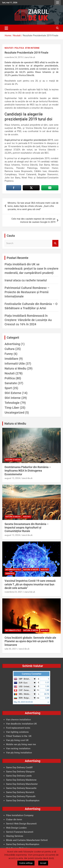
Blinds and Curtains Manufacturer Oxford (27, 840)
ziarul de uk (30, 57)
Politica (19, 48)
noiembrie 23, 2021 (14, 592)
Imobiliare (11, 359)
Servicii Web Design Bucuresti (21, 824)
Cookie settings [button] (26, 863)
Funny (9, 354)
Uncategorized (14, 413)
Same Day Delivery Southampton (23, 801)
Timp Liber (12, 408)
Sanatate (11, 383)
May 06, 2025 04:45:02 (23, 702)
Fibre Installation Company (20, 815)
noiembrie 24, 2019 (14, 57)
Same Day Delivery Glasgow (20, 772)
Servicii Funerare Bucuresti (20, 832)
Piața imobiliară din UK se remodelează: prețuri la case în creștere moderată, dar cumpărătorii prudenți (32, 269)
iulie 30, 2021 (11, 649)
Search (55, 243)
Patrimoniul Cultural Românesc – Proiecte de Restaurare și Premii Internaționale (27, 292)
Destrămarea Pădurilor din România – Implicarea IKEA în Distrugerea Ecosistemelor (28, 471)
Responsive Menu (58, 3)
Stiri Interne (32, 48)
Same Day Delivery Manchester (22, 784)
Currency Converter (32, 674)
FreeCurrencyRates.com (42, 705)
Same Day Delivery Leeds (19, 776)
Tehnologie (12, 403)
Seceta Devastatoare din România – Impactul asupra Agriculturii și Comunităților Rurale (27, 528)
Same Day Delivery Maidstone (21, 780)
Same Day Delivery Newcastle (21, 788)
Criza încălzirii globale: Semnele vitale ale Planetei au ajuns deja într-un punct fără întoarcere (30, 641)
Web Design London (16, 828)
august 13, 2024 (12, 478)
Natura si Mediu (15, 368)
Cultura (10, 349)
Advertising (12, 344)
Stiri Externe (13, 393)
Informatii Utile (15, 364)
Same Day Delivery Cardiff (19, 767)
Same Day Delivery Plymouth (21, 796)
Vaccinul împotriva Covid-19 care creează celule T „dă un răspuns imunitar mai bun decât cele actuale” (30, 584)
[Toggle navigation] (6, 28)
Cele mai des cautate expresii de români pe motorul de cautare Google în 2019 (33, 220)
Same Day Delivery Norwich (20, 792)
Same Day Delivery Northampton (23, 844)
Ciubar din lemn (14, 819)
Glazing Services (15, 836)
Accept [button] (43, 863)
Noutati (9, 48)
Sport (8, 388)
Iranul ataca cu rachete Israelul (26, 280)
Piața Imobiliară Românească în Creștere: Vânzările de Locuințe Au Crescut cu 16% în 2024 (28, 320)
